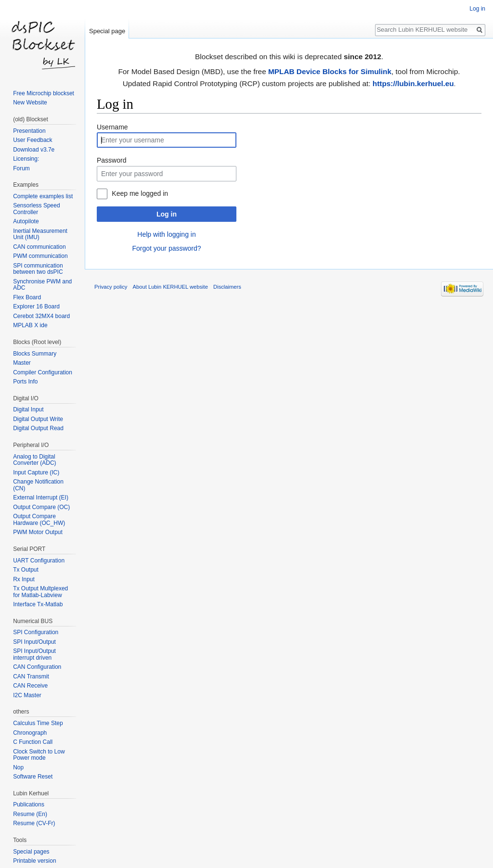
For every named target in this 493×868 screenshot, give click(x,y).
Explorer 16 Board (36, 306)
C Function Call (33, 742)
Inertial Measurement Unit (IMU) (40, 234)
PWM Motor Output (38, 532)
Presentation (29, 131)
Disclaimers (227, 287)
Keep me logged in (140, 193)
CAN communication (39, 247)
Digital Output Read (38, 428)
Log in (167, 214)
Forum (21, 168)
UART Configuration (39, 561)
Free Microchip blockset (44, 93)
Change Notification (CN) (38, 485)
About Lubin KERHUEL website (170, 287)
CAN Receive (30, 686)
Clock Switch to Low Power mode (39, 755)
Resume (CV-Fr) (34, 823)
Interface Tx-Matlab (38, 604)
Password (111, 160)
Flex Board (27, 297)
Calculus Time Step (38, 723)
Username (112, 127)
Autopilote (26, 221)
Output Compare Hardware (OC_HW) (39, 520)
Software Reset (33, 777)
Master (22, 363)
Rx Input (24, 579)
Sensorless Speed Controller (36, 209)
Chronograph (30, 733)
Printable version (34, 861)
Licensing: (26, 159)
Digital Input (28, 409)
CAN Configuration (37, 667)
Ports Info (25, 382)
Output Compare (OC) (41, 507)
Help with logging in (166, 234)
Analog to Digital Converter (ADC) (34, 460)
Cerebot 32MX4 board (41, 316)
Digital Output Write (38, 419)
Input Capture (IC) (36, 472)
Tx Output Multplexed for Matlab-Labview (40, 592)
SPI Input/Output (34, 642)
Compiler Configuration (43, 372)
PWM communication (40, 256)
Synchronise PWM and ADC (42, 285)
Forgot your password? (166, 248)
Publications (29, 804)
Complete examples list (43, 196)
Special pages (31, 852)
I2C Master (27, 695)
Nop (18, 767)
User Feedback (32, 140)
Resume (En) (30, 814)
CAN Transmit (31, 677)
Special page (107, 31)
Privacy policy (111, 287)
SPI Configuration (36, 632)
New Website (30, 102)
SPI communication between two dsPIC (38, 269)
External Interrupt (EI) (41, 498)
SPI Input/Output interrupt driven (34, 654)
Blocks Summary (35, 354)
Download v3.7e (34, 150)
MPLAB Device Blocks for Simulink (330, 71)
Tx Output (26, 570)
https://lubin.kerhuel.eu (413, 83)
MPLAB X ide (30, 325)
